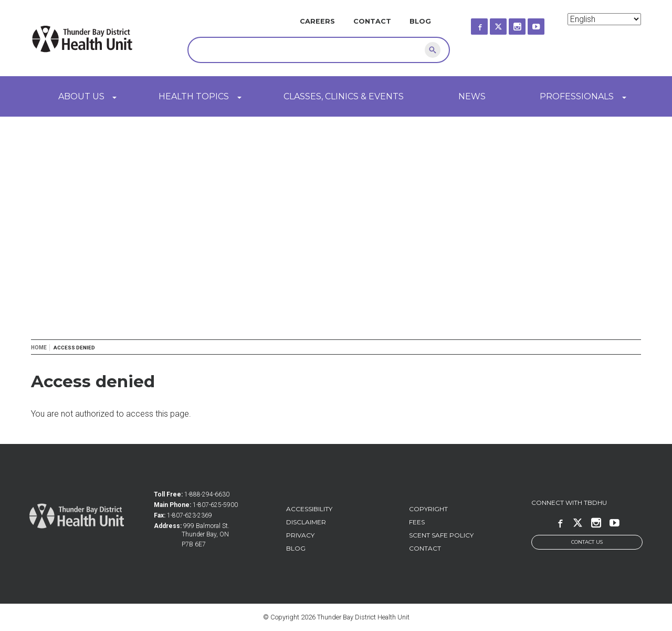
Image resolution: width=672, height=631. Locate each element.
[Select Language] (604, 19)
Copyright (428, 509)
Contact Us (587, 542)
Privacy (300, 535)
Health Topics (194, 96)
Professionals (577, 96)
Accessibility (309, 509)
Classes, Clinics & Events (344, 96)
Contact (372, 21)
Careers (317, 21)
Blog (420, 21)
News (472, 96)
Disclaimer (306, 522)
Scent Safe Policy (441, 535)
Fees (417, 522)
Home (39, 348)
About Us (81, 96)
